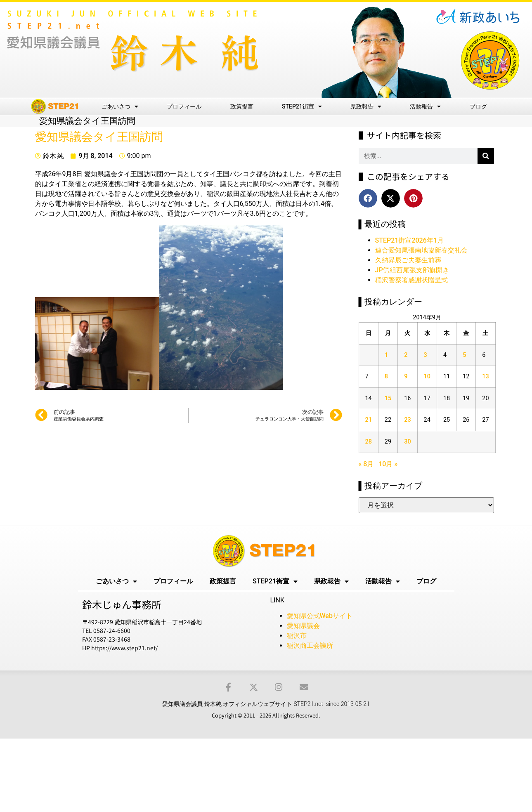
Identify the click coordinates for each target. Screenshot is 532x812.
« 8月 (366, 464)
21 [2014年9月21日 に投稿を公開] (369, 420)
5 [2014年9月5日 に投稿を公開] (464, 355)
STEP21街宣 (302, 106)
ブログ (478, 106)
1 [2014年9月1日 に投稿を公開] (386, 355)
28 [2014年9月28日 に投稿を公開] (369, 442)
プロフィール (184, 106)
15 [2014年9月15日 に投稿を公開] (388, 398)
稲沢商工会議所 (310, 646)
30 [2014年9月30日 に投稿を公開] (407, 442)
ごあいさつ (120, 106)
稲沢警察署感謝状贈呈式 (411, 280)
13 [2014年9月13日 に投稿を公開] (485, 376)
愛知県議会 (303, 626)
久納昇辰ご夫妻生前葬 (408, 260)
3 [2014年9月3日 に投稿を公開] (426, 355)
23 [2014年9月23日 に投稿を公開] (407, 420)
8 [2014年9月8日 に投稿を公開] (386, 376)
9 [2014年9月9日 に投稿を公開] (406, 376)
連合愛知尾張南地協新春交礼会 (421, 250)
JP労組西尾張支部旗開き (412, 270)
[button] (368, 198)
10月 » (388, 464)
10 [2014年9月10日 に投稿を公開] (427, 376)
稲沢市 (297, 636)
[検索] (486, 156)
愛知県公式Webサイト (320, 616)
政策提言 (242, 106)
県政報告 (366, 106)
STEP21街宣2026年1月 (409, 240)
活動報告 (425, 106)
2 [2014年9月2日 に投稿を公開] (406, 355)
